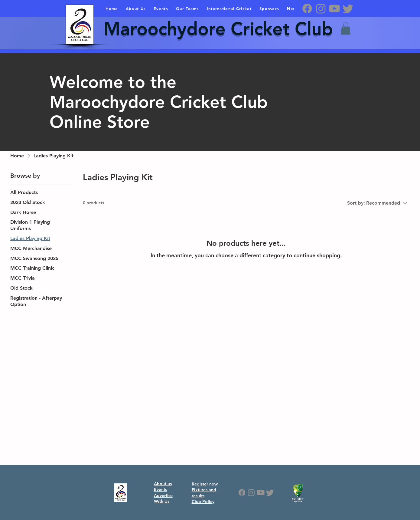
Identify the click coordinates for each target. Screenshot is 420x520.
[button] (346, 29)
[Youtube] (334, 8)
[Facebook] (307, 8)
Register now (205, 484)
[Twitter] (348, 8)
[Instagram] (321, 8)
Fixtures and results (204, 493)
